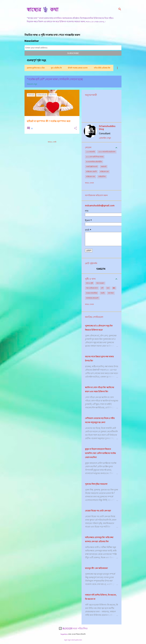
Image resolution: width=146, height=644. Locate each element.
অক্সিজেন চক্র (104, 172)
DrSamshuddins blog (107, 128)
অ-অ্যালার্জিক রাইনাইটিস (94, 162)
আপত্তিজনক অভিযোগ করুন (96, 195)
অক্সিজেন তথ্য (91, 177)
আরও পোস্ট (52, 142)
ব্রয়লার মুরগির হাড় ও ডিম (36, 68)
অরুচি (103, 293)
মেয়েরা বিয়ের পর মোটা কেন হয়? (98, 511)
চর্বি (102, 288)
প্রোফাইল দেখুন (105, 138)
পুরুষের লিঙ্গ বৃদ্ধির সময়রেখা (96, 484)
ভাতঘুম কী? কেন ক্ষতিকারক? (96, 568)
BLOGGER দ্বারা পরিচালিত (73, 628)
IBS (114, 288)
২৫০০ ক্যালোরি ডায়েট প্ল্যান (107, 152)
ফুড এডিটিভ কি (56, 68)
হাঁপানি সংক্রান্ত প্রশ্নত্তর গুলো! (78, 68)
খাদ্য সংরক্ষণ (100, 283)
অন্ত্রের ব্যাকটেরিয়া (92, 293)
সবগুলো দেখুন (32, 84)
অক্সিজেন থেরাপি (91, 172)
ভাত (108, 288)
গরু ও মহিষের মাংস (92, 288)
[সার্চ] (120, 9)
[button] (75, 128)
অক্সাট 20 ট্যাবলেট (92, 167)
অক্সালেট (104, 167)
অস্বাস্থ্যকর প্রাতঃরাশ (92, 298)
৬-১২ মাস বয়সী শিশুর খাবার (95, 157)
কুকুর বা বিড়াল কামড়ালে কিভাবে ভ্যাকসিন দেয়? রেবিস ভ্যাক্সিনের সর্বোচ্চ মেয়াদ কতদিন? (100, 453)
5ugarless (64, 634)
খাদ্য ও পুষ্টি (90, 283)
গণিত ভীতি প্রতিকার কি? (102, 68)
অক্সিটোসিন (102, 177)
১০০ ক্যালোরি (90, 152)
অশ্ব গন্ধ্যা (111, 293)
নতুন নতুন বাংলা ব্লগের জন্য (73, 640)
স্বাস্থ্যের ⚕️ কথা (43, 9)
